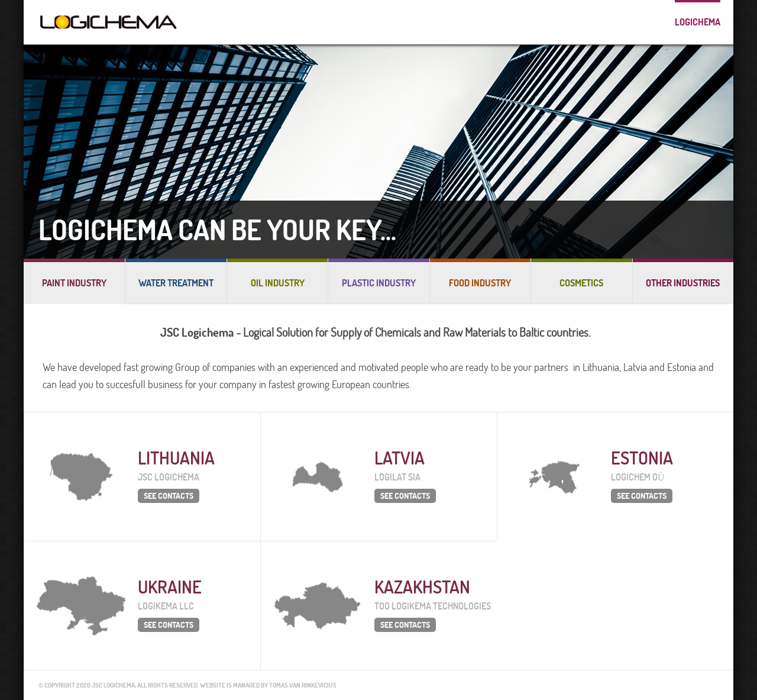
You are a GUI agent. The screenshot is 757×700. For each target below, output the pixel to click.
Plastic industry (379, 283)
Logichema (698, 22)
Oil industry (278, 283)
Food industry (480, 283)
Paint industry (74, 283)
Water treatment (176, 283)
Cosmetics (581, 283)
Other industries (683, 283)
